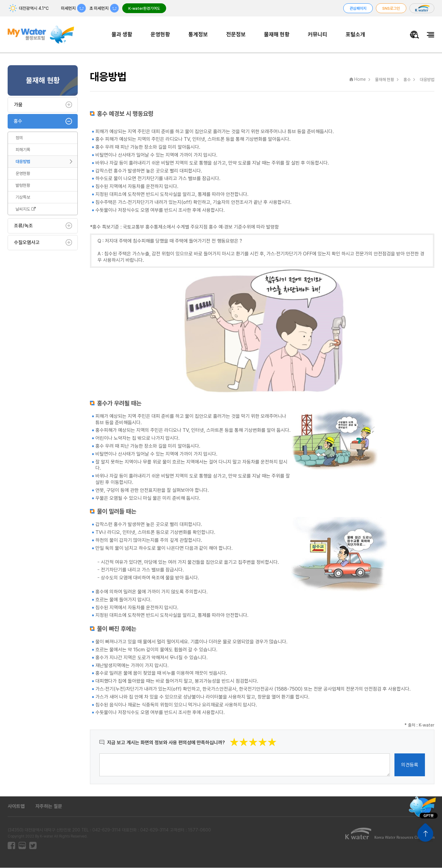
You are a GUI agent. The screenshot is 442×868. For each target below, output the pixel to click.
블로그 (22, 846)
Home (360, 80)
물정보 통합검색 (415, 35)
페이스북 (11, 846)
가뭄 (18, 105)
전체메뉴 (431, 35)
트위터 (33, 846)
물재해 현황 (277, 34)
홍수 (18, 121)
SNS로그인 (391, 8)
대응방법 (23, 162)
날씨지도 (26, 209)
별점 (277, 738)
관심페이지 (358, 8)
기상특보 (23, 197)
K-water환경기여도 (144, 8)
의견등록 (410, 765)
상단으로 (425, 833)
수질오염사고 (27, 243)
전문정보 (237, 34)
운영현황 (161, 34)
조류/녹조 (23, 226)
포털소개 (356, 34)
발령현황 (23, 186)
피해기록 (23, 150)
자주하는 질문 (49, 807)
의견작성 (100, 754)
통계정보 (199, 34)
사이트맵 (16, 807)
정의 (19, 138)
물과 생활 (123, 34)
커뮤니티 (318, 34)
